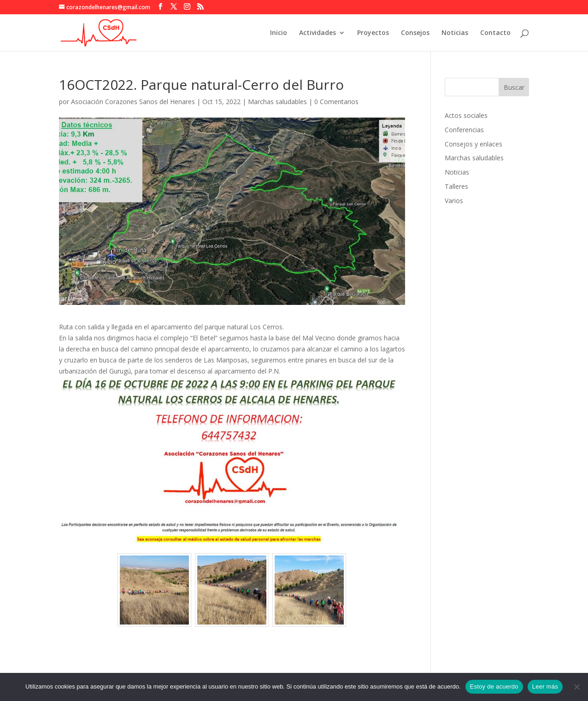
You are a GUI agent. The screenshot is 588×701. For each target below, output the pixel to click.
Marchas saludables (277, 102)
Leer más (545, 686)
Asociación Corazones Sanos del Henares (133, 102)
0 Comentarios (336, 102)
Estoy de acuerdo (494, 686)
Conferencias (464, 130)
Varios (454, 201)
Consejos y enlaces (473, 144)
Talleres (456, 186)
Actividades (318, 33)
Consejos (415, 33)
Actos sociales (466, 115)
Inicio (279, 33)
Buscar (514, 87)
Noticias (455, 33)
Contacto (495, 33)
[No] (576, 687)
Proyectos (373, 33)
